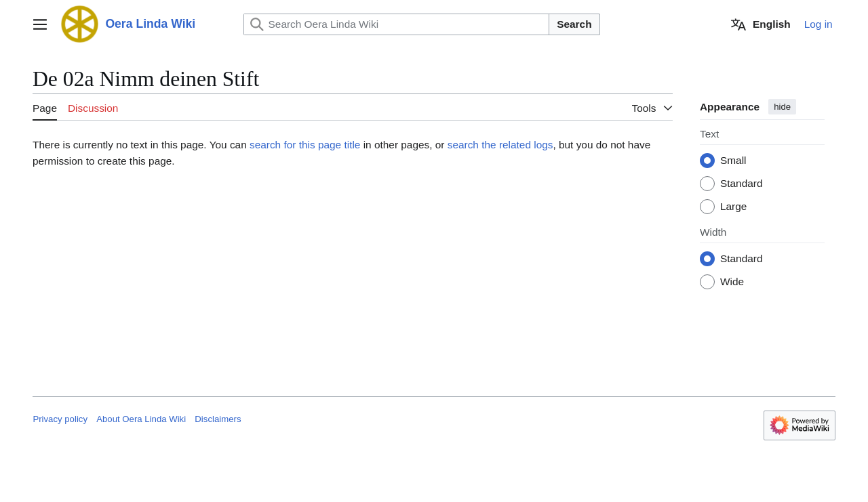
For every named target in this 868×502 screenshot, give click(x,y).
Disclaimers (218, 419)
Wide (732, 282)
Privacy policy (60, 419)
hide (782, 107)
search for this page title (305, 145)
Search (574, 24)
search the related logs (500, 145)
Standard (741, 184)
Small (733, 161)
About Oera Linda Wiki (141, 419)
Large (733, 207)
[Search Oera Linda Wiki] (397, 24)
